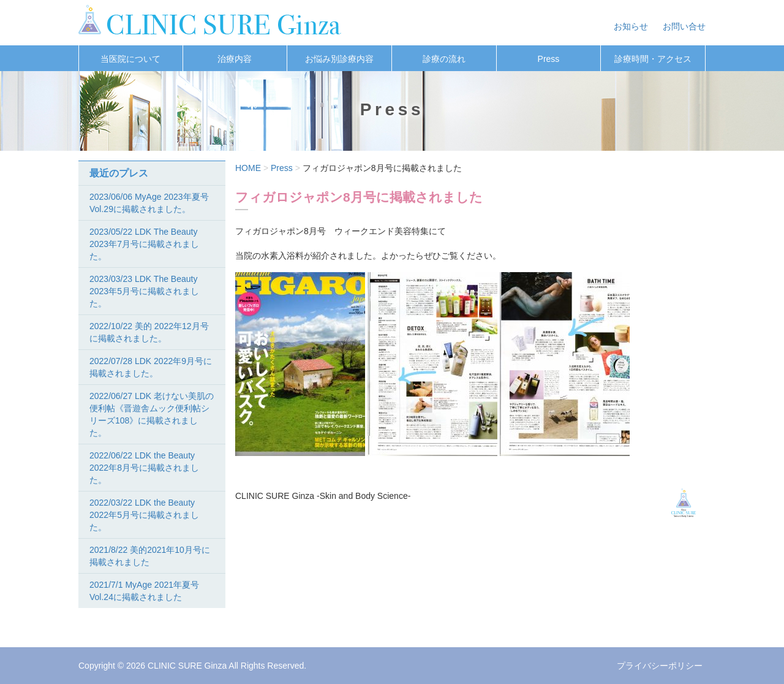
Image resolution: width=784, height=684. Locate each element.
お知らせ (631, 26)
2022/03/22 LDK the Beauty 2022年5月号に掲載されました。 (144, 515)
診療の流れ (444, 59)
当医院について (130, 59)
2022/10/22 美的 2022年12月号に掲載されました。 (149, 332)
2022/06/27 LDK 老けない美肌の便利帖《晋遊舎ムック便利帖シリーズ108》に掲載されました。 (152, 414)
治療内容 (235, 59)
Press (549, 59)
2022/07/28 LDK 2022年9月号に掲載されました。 (151, 367)
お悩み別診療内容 (339, 59)
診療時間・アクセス (653, 59)
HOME (248, 168)
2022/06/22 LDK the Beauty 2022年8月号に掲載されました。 (144, 468)
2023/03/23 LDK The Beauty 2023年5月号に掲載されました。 (144, 291)
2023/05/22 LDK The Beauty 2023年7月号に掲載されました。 (144, 244)
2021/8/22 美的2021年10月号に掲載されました (150, 556)
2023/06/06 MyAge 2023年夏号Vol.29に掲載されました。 (149, 203)
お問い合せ (684, 26)
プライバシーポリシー (660, 666)
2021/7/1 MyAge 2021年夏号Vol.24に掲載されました (144, 591)
